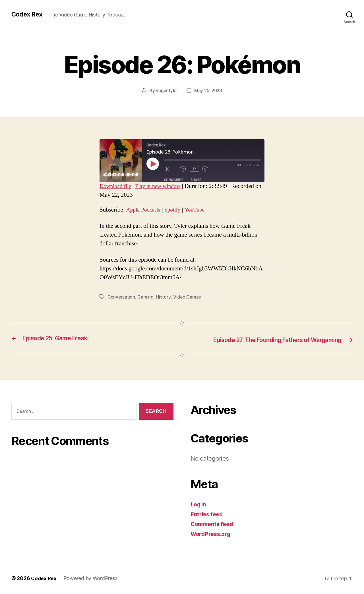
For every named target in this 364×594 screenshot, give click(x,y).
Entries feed (208, 514)
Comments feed (214, 524)
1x (195, 169)
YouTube (200, 210)
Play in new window (162, 186)
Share (196, 180)
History (164, 297)
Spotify (176, 210)
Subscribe (174, 180)
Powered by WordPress (91, 578)
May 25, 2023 (208, 90)
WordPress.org (212, 533)
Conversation (122, 297)
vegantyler (166, 90)
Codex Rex (28, 14)
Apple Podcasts (145, 210)
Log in (199, 504)
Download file (117, 186)
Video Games (188, 297)
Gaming (146, 297)
